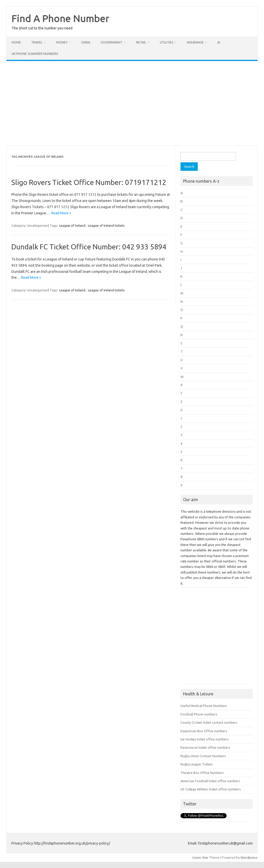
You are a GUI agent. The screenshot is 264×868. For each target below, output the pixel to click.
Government (112, 42)
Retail (141, 42)
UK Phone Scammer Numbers (35, 54)
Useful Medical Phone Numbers (204, 706)
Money (62, 42)
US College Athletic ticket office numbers (211, 789)
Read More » (61, 213)
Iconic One (200, 857)
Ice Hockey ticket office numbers (205, 739)
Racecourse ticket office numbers (205, 747)
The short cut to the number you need (42, 28)
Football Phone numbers (199, 714)
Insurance (195, 42)
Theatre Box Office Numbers (202, 773)
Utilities (167, 42)
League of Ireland (72, 225)
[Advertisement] (132, 103)
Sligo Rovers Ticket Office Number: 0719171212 (89, 182)
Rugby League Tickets (197, 764)
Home (16, 42)
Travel (37, 42)
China (86, 42)
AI (219, 42)
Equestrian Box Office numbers (204, 731)
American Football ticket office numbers (210, 781)
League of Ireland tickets (106, 225)
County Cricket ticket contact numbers (209, 722)
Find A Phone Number (60, 18)
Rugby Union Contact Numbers (203, 756)
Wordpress (249, 857)
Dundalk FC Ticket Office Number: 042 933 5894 (89, 247)
